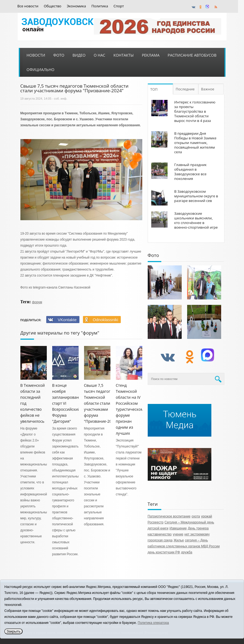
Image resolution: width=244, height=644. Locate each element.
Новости (36, 55)
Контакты (123, 55)
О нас (99, 55)
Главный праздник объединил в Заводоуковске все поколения (191, 172)
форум (37, 302)
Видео (79, 55)
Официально (41, 70)
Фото (59, 55)
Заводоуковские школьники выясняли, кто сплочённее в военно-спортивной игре (196, 223)
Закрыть (13, 631)
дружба (187, 552)
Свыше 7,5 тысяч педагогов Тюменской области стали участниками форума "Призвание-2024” (101, 403)
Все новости (28, 6)
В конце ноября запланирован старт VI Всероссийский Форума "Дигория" (66, 403)
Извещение (178, 528)
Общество (52, 6)
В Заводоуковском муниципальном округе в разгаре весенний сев (196, 196)
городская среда (160, 540)
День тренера (198, 528)
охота (196, 516)
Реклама (151, 55)
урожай (206, 516)
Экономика (76, 6)
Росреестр (156, 522)
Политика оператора (153, 623)
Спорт (119, 6)
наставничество (160, 534)
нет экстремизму (197, 534)
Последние (185, 89)
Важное (208, 89)
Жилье (179, 540)
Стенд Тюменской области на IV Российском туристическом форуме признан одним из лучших (130, 409)
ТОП (154, 89)
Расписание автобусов (192, 55)
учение (178, 534)
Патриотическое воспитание (169, 516)
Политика (100, 6)
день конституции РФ (164, 552)
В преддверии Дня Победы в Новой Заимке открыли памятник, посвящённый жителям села (195, 143)
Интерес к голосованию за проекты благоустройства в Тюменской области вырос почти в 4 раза (195, 111)
